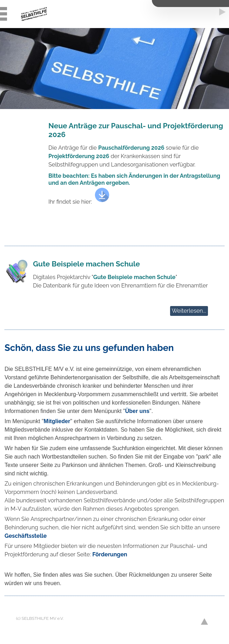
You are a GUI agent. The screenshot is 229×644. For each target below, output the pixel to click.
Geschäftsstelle (26, 536)
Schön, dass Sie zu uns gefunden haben (89, 348)
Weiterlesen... (189, 311)
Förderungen (110, 554)
